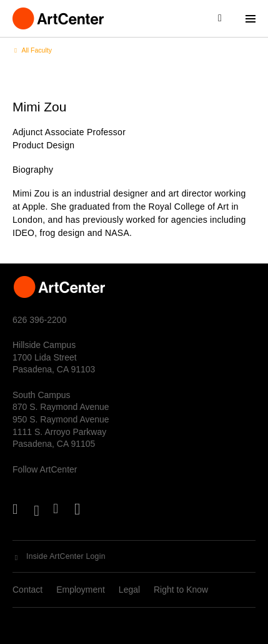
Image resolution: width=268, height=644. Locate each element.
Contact (27, 590)
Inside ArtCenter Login (66, 556)
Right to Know (181, 590)
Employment (81, 590)
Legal (129, 590)
